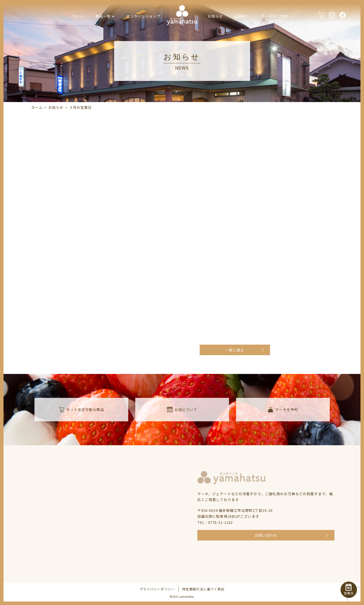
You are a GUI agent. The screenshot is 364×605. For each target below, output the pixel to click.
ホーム (78, 16)
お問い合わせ (266, 535)
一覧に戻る (235, 350)
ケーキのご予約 (275, 16)
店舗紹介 (242, 16)
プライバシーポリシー (157, 589)
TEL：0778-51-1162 (215, 522)
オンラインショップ (143, 16)
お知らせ (215, 16)
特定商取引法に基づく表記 (203, 589)
